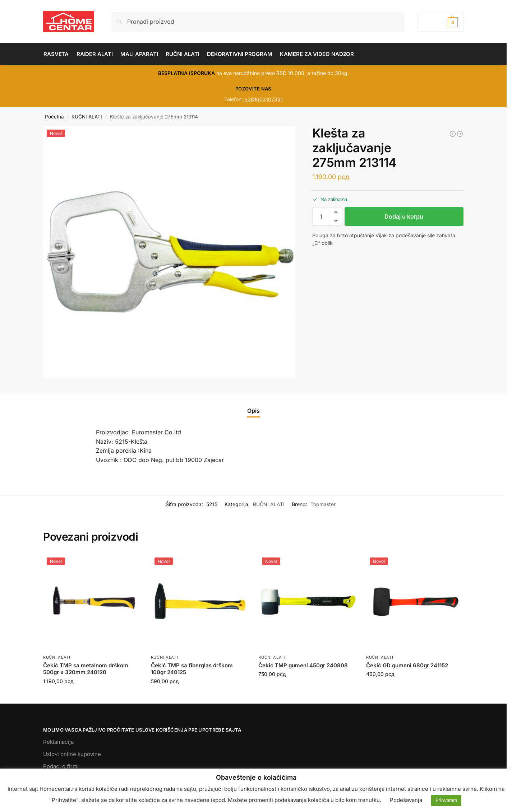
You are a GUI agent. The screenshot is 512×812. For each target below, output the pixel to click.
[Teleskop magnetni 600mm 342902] (453, 134)
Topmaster (323, 504)
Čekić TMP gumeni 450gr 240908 (303, 665)
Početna (54, 117)
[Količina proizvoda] (321, 216)
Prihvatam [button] (446, 800)
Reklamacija (58, 742)
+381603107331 (264, 99)
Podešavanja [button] (406, 800)
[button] (440, 22)
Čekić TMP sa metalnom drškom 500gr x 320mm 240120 (86, 669)
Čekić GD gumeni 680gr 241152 (407, 665)
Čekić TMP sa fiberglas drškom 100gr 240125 (192, 669)
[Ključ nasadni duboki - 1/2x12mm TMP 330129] (460, 134)
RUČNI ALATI (87, 117)
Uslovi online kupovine (72, 754)
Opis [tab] (253, 411)
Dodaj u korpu (404, 216)
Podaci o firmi (61, 766)
